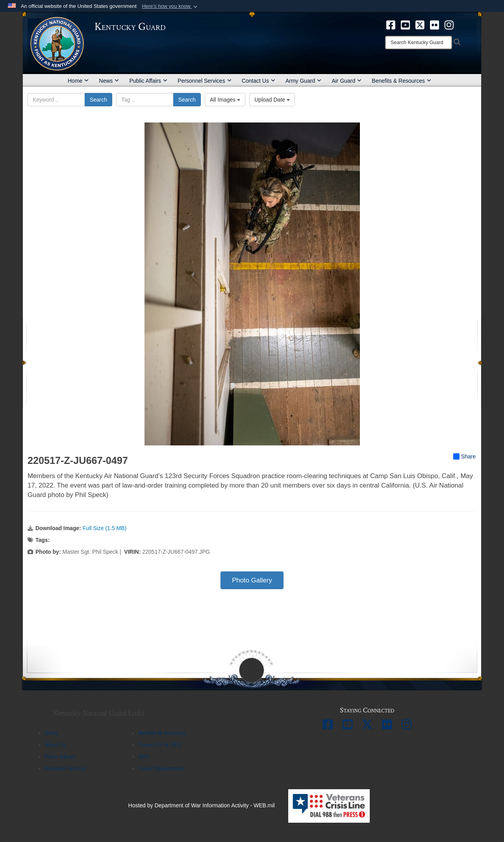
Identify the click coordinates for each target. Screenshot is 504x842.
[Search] (419, 43)
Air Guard (346, 81)
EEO (144, 757)
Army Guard (303, 81)
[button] (170, 6)
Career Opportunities (161, 769)
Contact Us (258, 81)
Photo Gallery (252, 580)
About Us (55, 745)
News (109, 81)
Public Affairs (148, 81)
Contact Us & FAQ (159, 745)
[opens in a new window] (391, 24)
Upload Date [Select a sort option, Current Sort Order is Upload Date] (272, 100)
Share (464, 456)
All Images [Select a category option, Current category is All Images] (225, 100)
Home (78, 81)
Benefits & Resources (401, 81)
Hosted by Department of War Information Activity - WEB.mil (202, 805)
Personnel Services (205, 81)
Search (98, 100)
